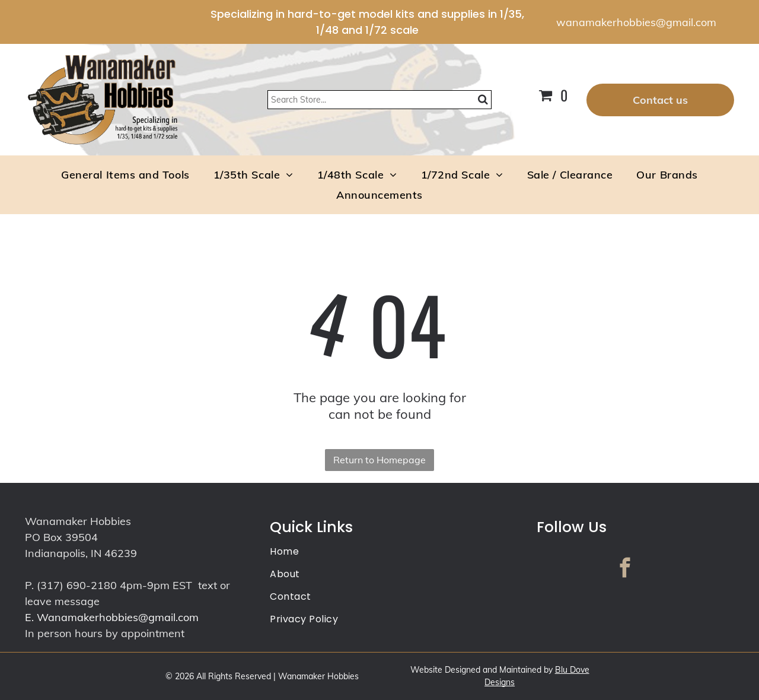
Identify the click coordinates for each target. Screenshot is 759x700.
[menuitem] (125, 174)
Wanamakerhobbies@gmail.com (118, 617)
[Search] (379, 100)
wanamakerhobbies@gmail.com (636, 22)
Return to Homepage (379, 460)
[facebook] (625, 569)
